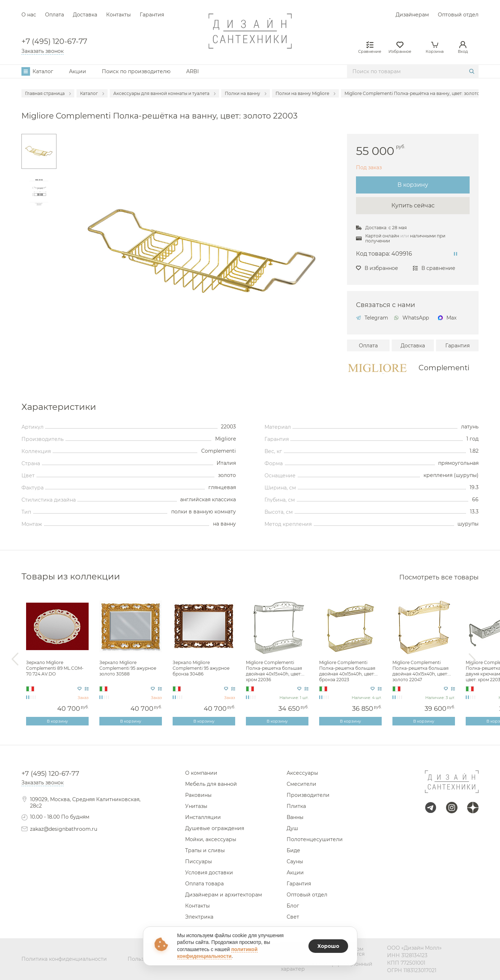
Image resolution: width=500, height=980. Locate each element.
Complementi (444, 368)
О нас (29, 15)
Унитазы (196, 806)
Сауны (295, 861)
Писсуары (199, 861)
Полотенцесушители (315, 839)
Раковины (198, 795)
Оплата (55, 15)
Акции (78, 71)
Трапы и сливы (205, 850)
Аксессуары (302, 773)
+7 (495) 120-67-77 (54, 42)
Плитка (296, 806)
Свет (293, 917)
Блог (293, 906)
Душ (292, 828)
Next (472, 659)
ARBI (192, 71)
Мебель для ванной (211, 784)
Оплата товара (204, 884)
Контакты (118, 15)
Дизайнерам (412, 15)
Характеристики (59, 407)
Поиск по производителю (136, 71)
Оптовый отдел (458, 15)
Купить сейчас (413, 205)
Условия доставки (209, 873)
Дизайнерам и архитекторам (224, 895)
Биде (293, 850)
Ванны (295, 817)
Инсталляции (203, 817)
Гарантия (152, 15)
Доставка (85, 15)
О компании (201, 773)
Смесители (301, 784)
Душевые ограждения (215, 828)
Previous (15, 659)
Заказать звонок (43, 51)
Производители (308, 795)
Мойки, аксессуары (211, 839)
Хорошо (328, 946)
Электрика (199, 917)
